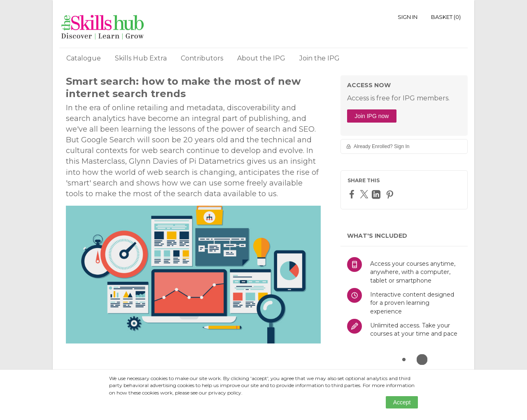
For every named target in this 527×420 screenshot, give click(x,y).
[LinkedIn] (377, 194)
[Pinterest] (391, 194)
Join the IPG (319, 58)
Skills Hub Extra (141, 58)
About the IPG (261, 58)
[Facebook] (353, 194)
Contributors (202, 58)
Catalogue (84, 58)
